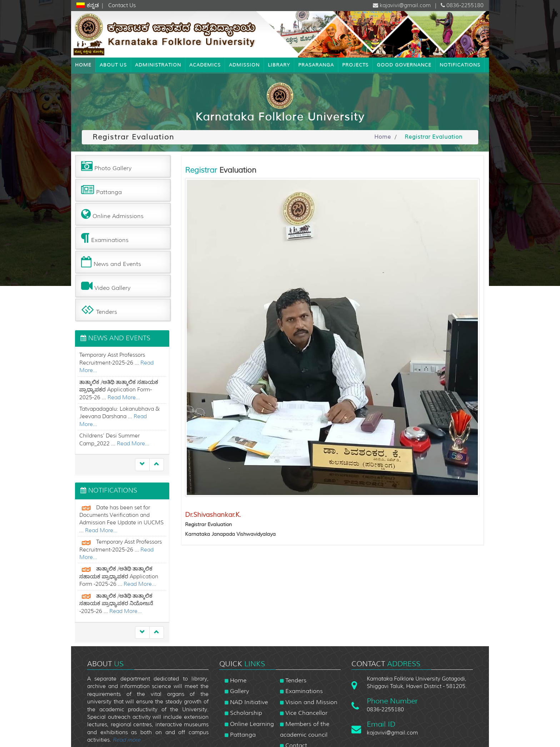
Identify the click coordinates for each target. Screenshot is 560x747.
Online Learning (249, 724)
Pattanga (240, 735)
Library (279, 65)
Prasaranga (316, 65)
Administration (158, 65)
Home (83, 65)
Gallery (237, 691)
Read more (126, 740)
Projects (355, 65)
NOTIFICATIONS (460, 65)
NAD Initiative (246, 702)
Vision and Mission (309, 702)
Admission (244, 65)
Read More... (124, 397)
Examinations (301, 691)
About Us (113, 65)
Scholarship (243, 713)
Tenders (293, 680)
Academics (205, 65)
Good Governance (404, 65)
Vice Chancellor (304, 713)
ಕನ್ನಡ (94, 5)
